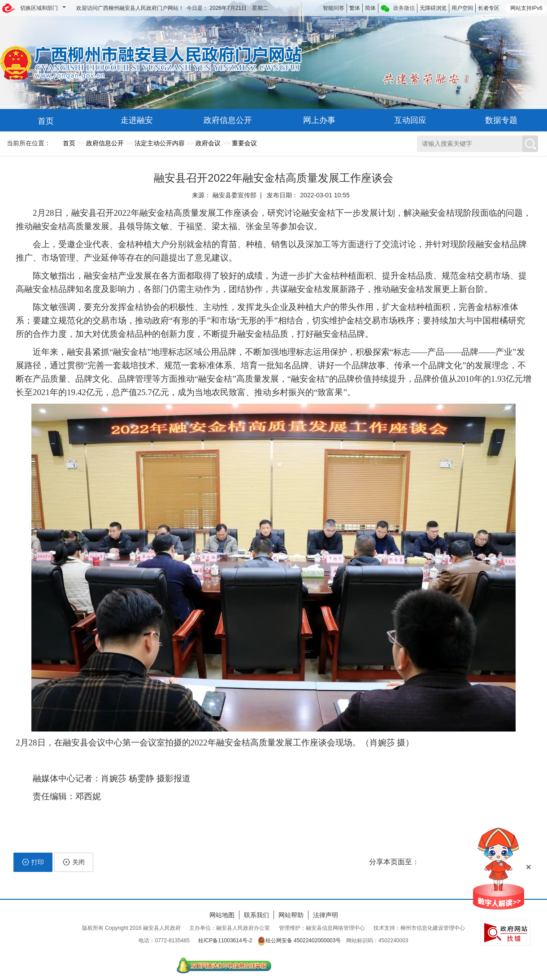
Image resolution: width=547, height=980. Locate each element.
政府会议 (208, 143)
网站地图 (222, 915)
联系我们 (256, 915)
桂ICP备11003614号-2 (225, 941)
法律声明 (326, 915)
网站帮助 (291, 915)
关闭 (74, 862)
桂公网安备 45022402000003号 (299, 941)
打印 (33, 862)
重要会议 (244, 143)
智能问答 (334, 8)
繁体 (355, 8)
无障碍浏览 (433, 8)
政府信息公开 (105, 143)
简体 (370, 8)
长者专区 (489, 8)
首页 (69, 143)
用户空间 (462, 8)
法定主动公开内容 (160, 143)
